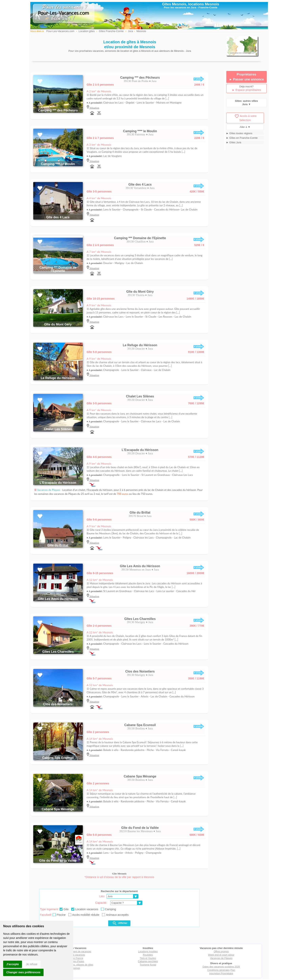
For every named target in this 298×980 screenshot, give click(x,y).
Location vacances (85, 909)
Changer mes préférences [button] (23, 972)
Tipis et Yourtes (148, 958)
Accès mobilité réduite (84, 915)
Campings (75, 968)
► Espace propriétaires (247, 90)
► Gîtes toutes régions (239, 133)
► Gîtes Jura (234, 142)
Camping (109, 909)
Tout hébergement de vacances (75, 952)
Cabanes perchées (148, 961)
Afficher (120, 923)
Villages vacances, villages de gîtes (75, 965)
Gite (64, 909)
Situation (94, 108)
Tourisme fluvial (148, 965)
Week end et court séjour (221, 955)
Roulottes (148, 955)
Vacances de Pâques (221, 958)
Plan (233, 970)
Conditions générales (219, 970)
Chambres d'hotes (75, 961)
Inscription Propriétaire (221, 973)
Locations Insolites (148, 952)
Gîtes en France (75, 958)
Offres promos (221, 952)
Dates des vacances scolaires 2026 (221, 967)
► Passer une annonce (247, 79)
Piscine (59, 915)
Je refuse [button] (32, 964)
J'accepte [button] (13, 964)
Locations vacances (75, 955)
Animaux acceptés (115, 915)
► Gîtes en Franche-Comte (242, 138)
